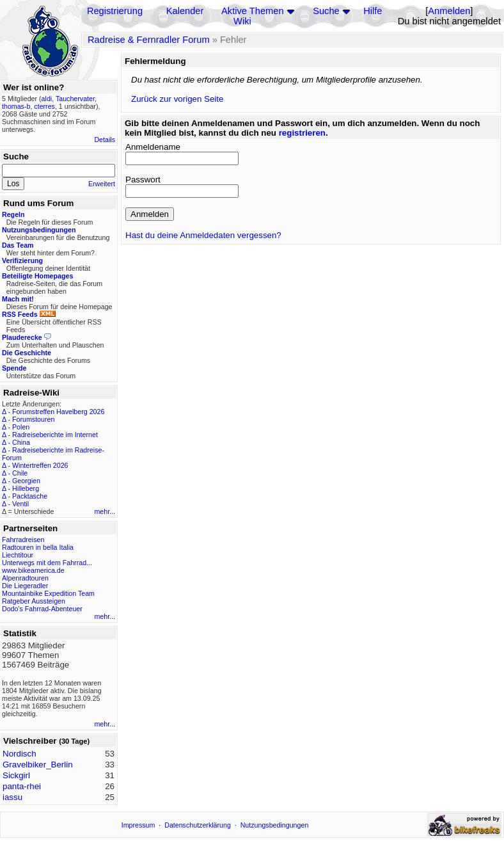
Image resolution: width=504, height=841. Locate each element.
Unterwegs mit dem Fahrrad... (47, 563)
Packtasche (30, 496)
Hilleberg (26, 488)
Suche (326, 11)
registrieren (302, 133)
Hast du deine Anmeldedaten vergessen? (203, 235)
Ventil (20, 504)
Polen (21, 427)
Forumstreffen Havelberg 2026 (58, 412)
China (21, 442)
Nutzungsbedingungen (275, 825)
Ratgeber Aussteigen (34, 601)
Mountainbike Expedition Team (48, 593)
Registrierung (115, 11)
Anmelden (449, 11)
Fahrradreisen (23, 540)
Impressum (138, 825)
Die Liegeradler (25, 586)
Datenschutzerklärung (198, 825)
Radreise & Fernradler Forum (149, 40)
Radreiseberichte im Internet (55, 435)
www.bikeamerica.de (33, 570)
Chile (20, 473)
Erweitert (102, 184)
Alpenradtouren (25, 578)
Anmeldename (153, 147)
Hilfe (373, 11)
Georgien (26, 481)
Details (105, 140)
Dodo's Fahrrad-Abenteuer (42, 609)
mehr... (105, 511)
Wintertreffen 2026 (40, 465)
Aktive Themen (252, 11)
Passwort (143, 180)
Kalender (185, 11)
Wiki (242, 21)
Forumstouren (33, 419)
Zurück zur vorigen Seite (177, 99)
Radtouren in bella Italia (38, 547)
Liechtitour (18, 555)
